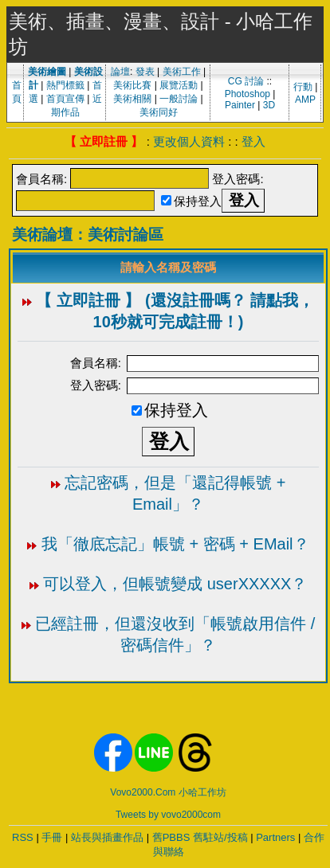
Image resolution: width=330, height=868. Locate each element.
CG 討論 (246, 81)
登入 (253, 141)
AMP (305, 100)
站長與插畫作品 (107, 837)
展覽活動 (179, 85)
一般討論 (179, 99)
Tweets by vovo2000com (168, 815)
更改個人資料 (189, 141)
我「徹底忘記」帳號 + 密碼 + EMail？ (175, 544)
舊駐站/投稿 (220, 837)
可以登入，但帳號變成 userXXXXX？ (175, 584)
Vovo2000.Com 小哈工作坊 (168, 792)
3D (269, 105)
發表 (145, 72)
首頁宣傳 (65, 99)
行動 (303, 87)
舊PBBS (171, 837)
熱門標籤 (65, 85)
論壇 (120, 72)
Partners (275, 837)
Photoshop (247, 94)
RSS (23, 837)
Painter (240, 105)
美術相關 (132, 99)
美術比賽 (132, 85)
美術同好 (159, 112)
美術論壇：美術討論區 (88, 235)
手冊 (52, 837)
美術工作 (182, 72)
